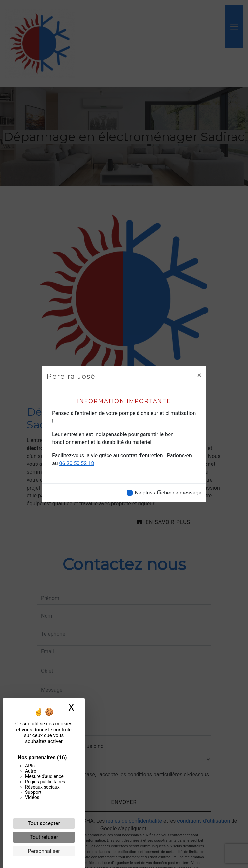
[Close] (199, 375)
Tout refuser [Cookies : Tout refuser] (44, 837)
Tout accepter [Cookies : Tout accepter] (44, 823)
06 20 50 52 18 (77, 463)
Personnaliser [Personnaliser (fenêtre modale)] (44, 851)
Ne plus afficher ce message (168, 493)
